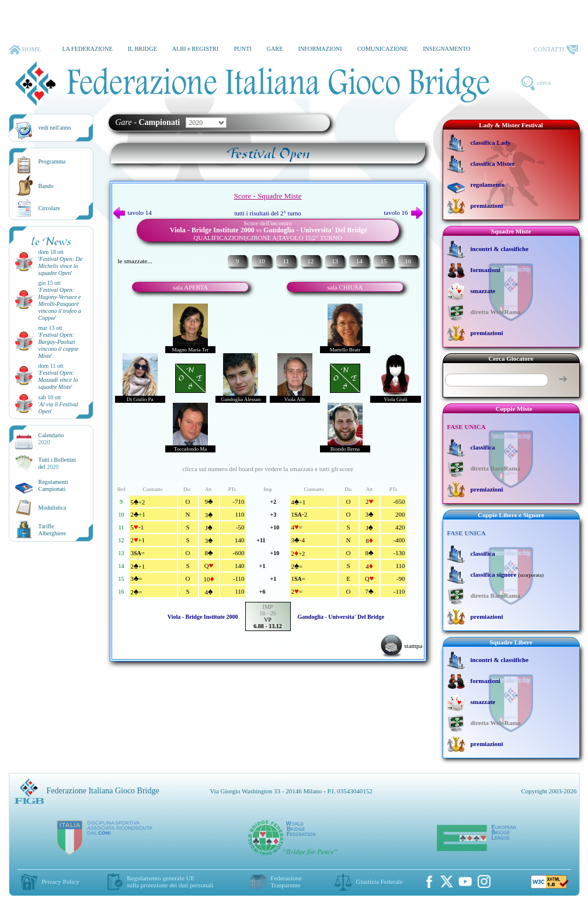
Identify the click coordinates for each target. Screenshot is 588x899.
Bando (46, 186)
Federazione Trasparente (286, 881)
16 (408, 261)
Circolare (49, 208)
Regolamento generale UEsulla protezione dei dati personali (170, 881)
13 (335, 261)
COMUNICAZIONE (383, 49)
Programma (52, 161)
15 (383, 261)
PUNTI (242, 49)
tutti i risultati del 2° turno (268, 213)
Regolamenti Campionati (53, 485)
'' (61, 266)
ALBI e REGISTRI (196, 49)
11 (286, 261)
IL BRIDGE (142, 49)
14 (359, 261)
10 (262, 261)
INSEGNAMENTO (446, 49)
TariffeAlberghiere (53, 530)
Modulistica (53, 508)
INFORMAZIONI (320, 49)
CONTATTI (556, 50)
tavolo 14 (133, 212)
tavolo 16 (403, 212)
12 (310, 261)
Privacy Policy (60, 881)
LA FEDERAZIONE (87, 49)
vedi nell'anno (55, 128)
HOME (25, 50)
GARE (275, 49)
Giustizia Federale (379, 881)
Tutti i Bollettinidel (58, 463)
